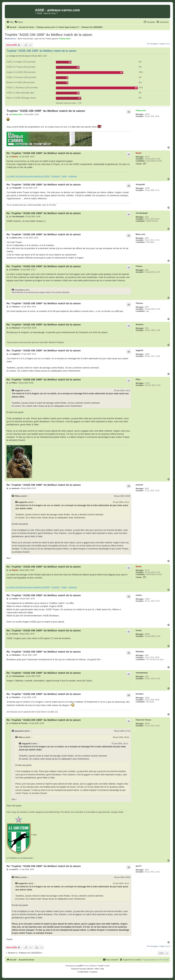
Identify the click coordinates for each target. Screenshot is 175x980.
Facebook (56, 176)
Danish (139, 153)
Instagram (73, 176)
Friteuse (139, 266)
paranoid (139, 485)
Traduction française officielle (82, 969)
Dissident (140, 694)
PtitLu (138, 379)
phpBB (80, 966)
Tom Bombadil (142, 213)
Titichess (139, 303)
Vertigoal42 (140, 184)
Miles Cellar (100, 969)
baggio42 (139, 350)
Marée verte (140, 234)
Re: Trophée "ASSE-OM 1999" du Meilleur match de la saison (44, 153)
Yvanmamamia (142, 673)
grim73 (139, 866)
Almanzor (140, 324)
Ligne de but (39, 39)
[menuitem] (10, 22)
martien (139, 595)
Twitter (64, 176)
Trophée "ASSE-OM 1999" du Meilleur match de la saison (48, 35)
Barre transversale (25, 39)
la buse (139, 630)
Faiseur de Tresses (143, 720)
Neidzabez (140, 652)
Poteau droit (65, 39)
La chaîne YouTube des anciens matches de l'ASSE (28, 176)
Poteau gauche (52, 39)
